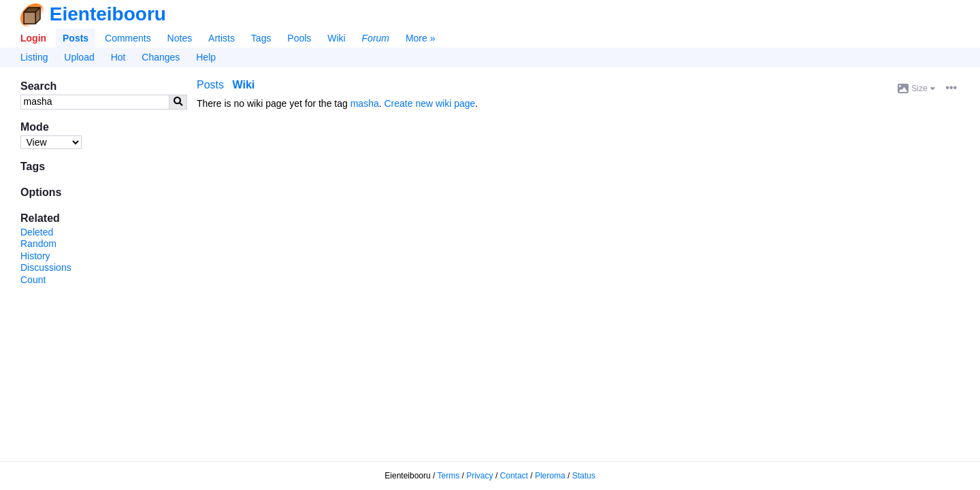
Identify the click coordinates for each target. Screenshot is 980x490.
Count (33, 280)
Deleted (37, 232)
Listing (34, 57)
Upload (79, 57)
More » (421, 38)
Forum (376, 38)
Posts (76, 38)
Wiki (336, 38)
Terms (449, 476)
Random (38, 244)
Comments (128, 38)
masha (365, 103)
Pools (299, 38)
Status (584, 476)
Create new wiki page (430, 103)
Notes (180, 38)
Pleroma (550, 476)
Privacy (479, 476)
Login (33, 38)
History (35, 256)
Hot (118, 57)
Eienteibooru (108, 14)
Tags (261, 38)
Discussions (46, 267)
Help (206, 57)
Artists (222, 38)
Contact (514, 476)
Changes (161, 57)
